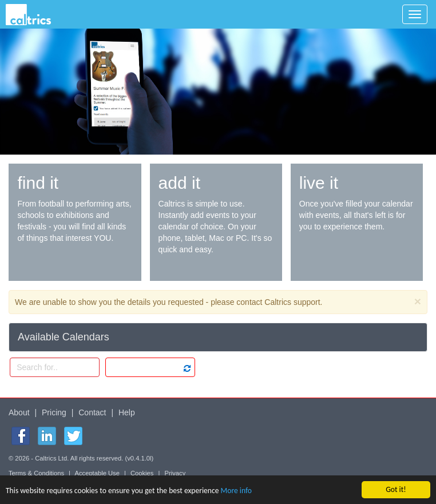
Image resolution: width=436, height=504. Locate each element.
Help (127, 412)
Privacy (175, 473)
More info (236, 491)
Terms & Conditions (36, 473)
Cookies (142, 473)
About (19, 412)
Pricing (54, 412)
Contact (92, 412)
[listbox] (150, 367)
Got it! (396, 489)
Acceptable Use (97, 473)
